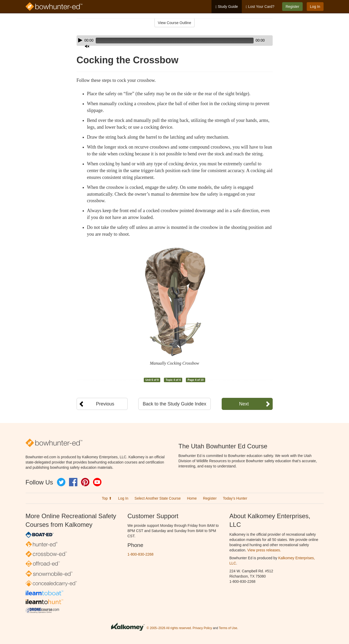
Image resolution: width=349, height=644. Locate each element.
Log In (315, 7)
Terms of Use (228, 628)
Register (292, 7)
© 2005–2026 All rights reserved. (169, 628)
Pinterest (85, 482)
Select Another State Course (158, 498)
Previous (105, 404)
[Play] (80, 40)
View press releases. (264, 550)
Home (192, 498)
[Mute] (254, 41)
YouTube (97, 482)
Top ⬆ (107, 498)
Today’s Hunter (235, 498)
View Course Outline (174, 23)
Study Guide (227, 7)
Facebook (73, 482)
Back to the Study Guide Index (174, 404)
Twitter (61, 482)
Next (244, 404)
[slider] (167, 41)
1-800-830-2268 (141, 554)
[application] (175, 41)
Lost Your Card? (260, 7)
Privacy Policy (202, 628)
